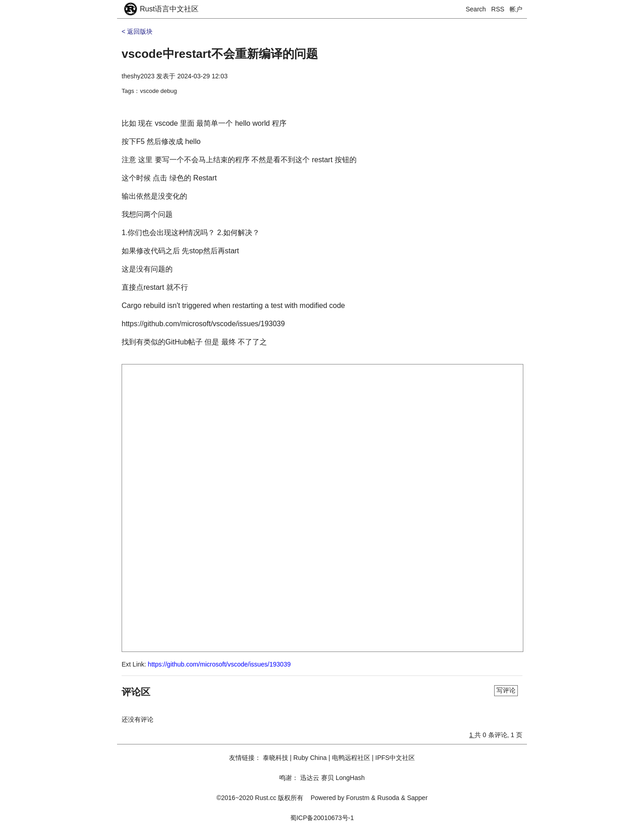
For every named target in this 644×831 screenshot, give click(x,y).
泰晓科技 (276, 758)
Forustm (358, 798)
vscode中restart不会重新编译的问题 (220, 54)
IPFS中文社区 (395, 758)
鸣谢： (289, 778)
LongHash (350, 778)
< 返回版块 (137, 31)
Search (476, 9)
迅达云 (310, 778)
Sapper (417, 798)
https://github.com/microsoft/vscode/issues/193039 (220, 664)
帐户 (516, 9)
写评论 (506, 690)
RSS (498, 9)
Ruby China (310, 758)
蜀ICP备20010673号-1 (322, 818)
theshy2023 (138, 76)
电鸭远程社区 (351, 758)
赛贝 (327, 778)
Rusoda (388, 798)
